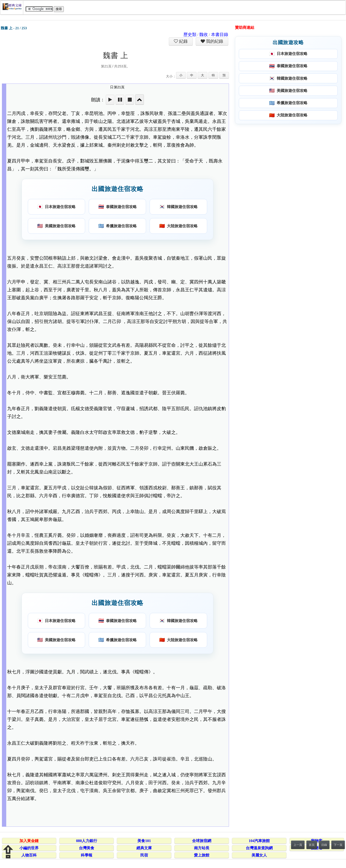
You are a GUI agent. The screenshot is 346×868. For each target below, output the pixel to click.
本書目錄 (220, 35)
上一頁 (298, 845)
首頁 (312, 845)
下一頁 (338, 845)
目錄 (324, 845)
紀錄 (183, 41)
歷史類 (190, 35)
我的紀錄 (214, 41)
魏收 (204, 35)
